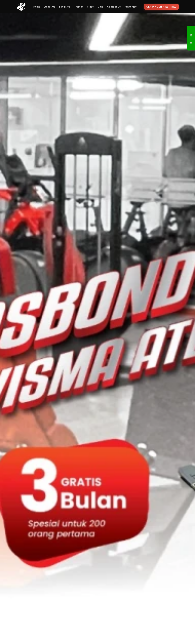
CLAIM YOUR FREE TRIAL (161, 7)
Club (100, 7)
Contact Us (114, 7)
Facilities (65, 7)
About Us (50, 7)
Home (37, 7)
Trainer (78, 7)
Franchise (131, 7)
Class (90, 7)
